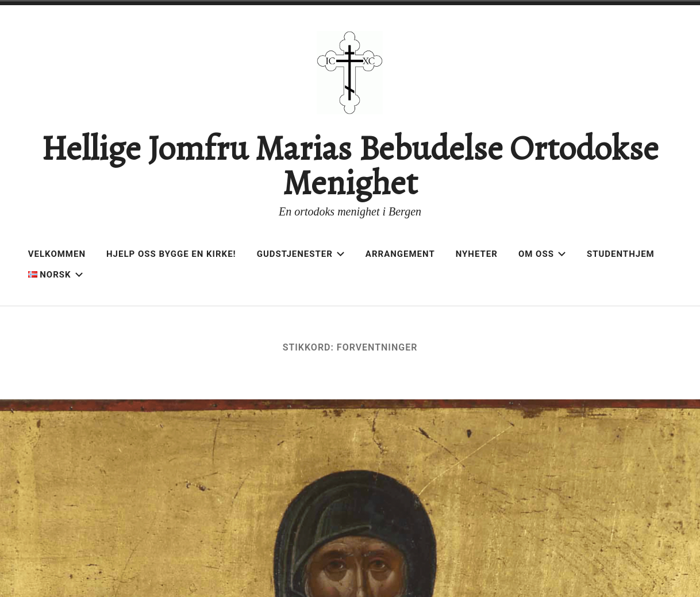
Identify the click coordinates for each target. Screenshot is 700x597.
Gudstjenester (301, 254)
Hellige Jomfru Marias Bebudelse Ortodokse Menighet (350, 165)
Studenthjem (621, 254)
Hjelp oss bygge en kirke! (171, 254)
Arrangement (400, 254)
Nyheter (477, 254)
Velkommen (57, 254)
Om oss (542, 254)
